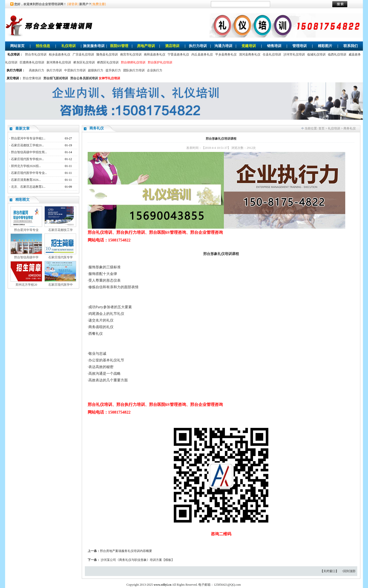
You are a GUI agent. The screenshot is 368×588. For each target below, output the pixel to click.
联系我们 (351, 46)
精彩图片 (325, 46)
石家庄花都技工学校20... (27, 145)
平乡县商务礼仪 (226, 54)
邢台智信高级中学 (26, 257)
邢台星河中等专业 (26, 230)
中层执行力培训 (75, 70)
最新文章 (22, 129)
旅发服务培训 (94, 46)
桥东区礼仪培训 (84, 62)
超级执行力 (96, 70)
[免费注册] (99, 4)
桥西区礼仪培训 (108, 62)
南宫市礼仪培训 (131, 54)
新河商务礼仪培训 (59, 62)
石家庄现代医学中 (61, 285)
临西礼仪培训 (337, 54)
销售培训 (274, 46)
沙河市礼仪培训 (294, 54)
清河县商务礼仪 (250, 54)
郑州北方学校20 (26, 285)
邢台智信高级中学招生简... (29, 152)
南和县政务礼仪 (155, 54)
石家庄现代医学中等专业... (29, 173)
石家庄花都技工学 (61, 230)
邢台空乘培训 (32, 78)
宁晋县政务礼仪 (178, 54)
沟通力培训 (223, 46)
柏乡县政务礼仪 (60, 54)
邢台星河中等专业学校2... (28, 138)
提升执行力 (113, 70)
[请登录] (73, 4)
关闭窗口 (329, 571)
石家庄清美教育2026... (26, 180)
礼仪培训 (68, 46)
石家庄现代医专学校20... (27, 159)
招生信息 (43, 46)
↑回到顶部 (349, 571)
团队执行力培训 (134, 70)
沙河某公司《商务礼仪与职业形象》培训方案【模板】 (137, 560)
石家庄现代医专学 (61, 257)
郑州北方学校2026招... (26, 166)
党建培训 (249, 46)
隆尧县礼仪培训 (107, 54)
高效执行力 (37, 70)
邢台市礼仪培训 (36, 54)
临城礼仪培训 (316, 54)
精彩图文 (22, 200)
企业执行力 (155, 70)
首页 (321, 128)
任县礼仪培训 (272, 54)
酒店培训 (172, 46)
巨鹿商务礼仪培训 (32, 62)
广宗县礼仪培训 (83, 54)
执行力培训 (198, 46)
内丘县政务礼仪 (202, 54)
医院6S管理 (119, 46)
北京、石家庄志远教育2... (28, 187)
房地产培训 (146, 46)
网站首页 (17, 46)
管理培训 (300, 46)
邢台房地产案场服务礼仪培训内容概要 (126, 551)
